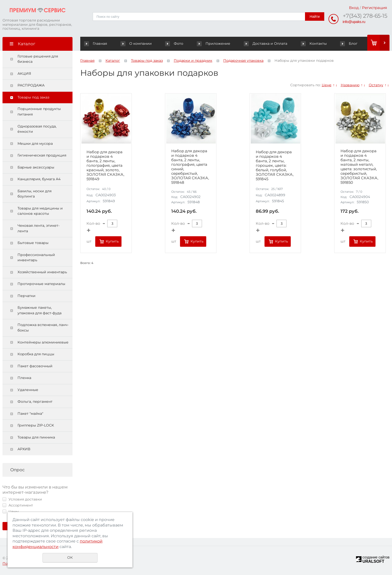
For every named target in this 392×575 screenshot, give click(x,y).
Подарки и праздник (193, 60)
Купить (112, 241)
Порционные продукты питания (39, 111)
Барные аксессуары (36, 167)
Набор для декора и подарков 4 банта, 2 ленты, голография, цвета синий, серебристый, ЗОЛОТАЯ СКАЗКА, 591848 (190, 167)
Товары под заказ (33, 97)
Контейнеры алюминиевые (43, 342)
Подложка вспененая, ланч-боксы (43, 327)
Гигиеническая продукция (42, 155)
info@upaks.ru (354, 22)
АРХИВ (24, 449)
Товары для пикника (36, 437)
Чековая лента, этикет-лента (38, 228)
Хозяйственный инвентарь (42, 272)
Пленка (24, 378)
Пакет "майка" (30, 413)
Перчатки (26, 296)
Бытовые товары (33, 243)
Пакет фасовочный (35, 366)
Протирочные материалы (41, 284)
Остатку (376, 85)
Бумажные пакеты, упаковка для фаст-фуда (39, 310)
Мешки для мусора (35, 143)
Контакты (314, 43)
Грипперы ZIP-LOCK (36, 425)
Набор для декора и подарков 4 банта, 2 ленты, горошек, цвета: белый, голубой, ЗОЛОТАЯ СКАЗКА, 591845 (275, 165)
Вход (354, 8)
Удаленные (28, 390)
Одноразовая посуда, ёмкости (37, 129)
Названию (350, 85)
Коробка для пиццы (36, 354)
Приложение (214, 43)
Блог (349, 43)
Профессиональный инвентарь (36, 257)
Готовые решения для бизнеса (38, 59)
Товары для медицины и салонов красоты (40, 211)
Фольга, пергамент (35, 401)
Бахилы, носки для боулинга (34, 194)
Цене (327, 85)
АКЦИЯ (24, 73)
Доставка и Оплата (266, 43)
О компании (137, 43)
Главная (97, 43)
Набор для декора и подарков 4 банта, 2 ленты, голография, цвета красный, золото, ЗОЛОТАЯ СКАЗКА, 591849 (105, 165)
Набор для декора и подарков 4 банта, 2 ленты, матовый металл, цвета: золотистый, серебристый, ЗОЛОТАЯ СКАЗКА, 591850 (359, 167)
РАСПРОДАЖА (31, 85)
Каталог (113, 60)
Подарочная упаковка (243, 60)
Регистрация (374, 8)
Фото (175, 43)
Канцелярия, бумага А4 (39, 179)
